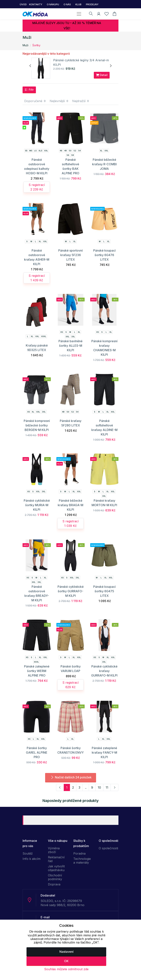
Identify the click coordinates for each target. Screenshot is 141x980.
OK (66, 961)
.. (86, 787)
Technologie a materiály (82, 861)
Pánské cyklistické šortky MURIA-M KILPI (37, 505)
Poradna (79, 853)
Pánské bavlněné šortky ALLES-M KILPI (70, 346)
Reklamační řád (56, 859)
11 (107, 787)
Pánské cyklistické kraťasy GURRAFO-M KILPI (104, 671)
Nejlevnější (59, 101)
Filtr (29, 90)
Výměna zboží (54, 850)
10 (99, 787)
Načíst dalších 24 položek (71, 777)
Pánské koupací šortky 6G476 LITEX (104, 255)
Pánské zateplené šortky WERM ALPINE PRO (37, 671)
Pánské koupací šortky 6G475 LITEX (104, 591)
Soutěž (28, 853)
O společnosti (108, 848)
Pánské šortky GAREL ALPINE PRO (37, 752)
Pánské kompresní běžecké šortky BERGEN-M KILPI (37, 425)
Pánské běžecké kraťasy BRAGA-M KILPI (70, 505)
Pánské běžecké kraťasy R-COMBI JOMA (104, 164)
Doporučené (35, 101)
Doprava (54, 884)
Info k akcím (31, 859)
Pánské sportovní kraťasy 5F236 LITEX (70, 255)
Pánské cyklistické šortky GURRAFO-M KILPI (71, 591)
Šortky (36, 45)
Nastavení (66, 952)
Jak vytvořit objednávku (56, 868)
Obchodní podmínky (55, 877)
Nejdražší (81, 101)
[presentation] (30, 66)
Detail (102, 75)
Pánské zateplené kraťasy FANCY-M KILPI (104, 752)
